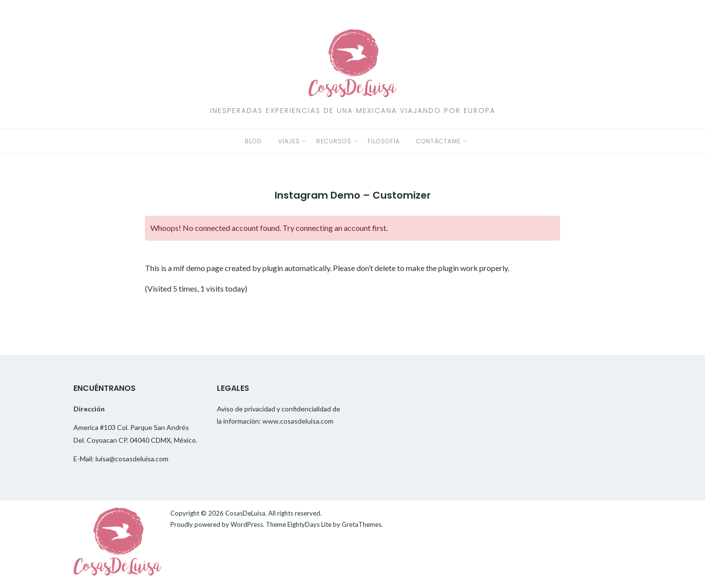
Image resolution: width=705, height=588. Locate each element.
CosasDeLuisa (245, 513)
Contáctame (438, 141)
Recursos (334, 141)
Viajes (289, 141)
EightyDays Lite (309, 524)
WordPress (247, 524)
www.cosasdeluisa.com (298, 421)
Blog (253, 141)
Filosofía (384, 141)
